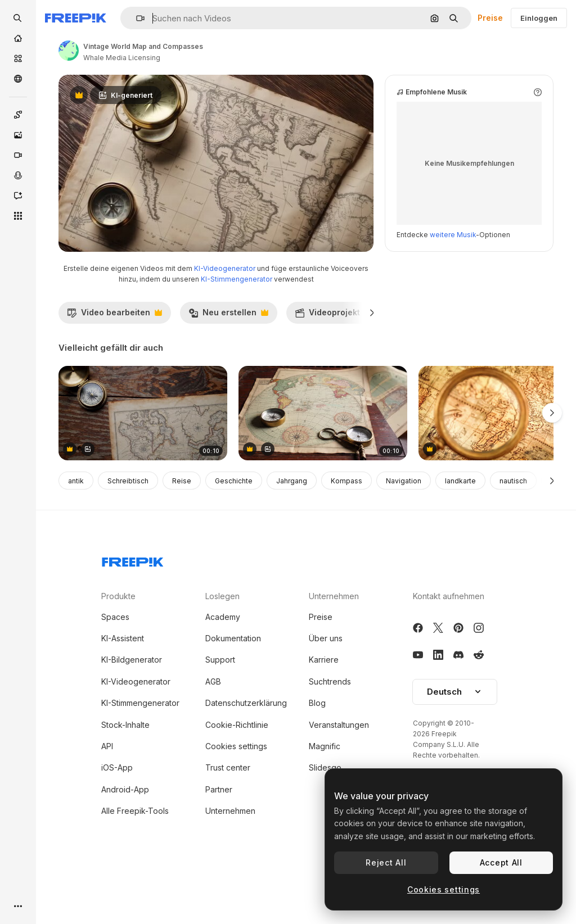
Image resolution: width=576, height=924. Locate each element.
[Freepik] (76, 18)
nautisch (513, 529)
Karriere (324, 707)
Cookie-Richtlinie (237, 773)
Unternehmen (230, 859)
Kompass (346, 529)
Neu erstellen (228, 363)
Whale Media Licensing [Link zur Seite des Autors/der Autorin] (122, 58)
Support (220, 707)
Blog (317, 751)
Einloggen (539, 18)
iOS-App (117, 815)
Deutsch (455, 739)
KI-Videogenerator (225, 316)
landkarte (460, 529)
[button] (136, 18)
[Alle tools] (18, 216)
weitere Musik (453, 282)
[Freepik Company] (133, 608)
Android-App (125, 837)
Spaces (115, 665)
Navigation (404, 529)
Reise (182, 529)
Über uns (326, 686)
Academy (223, 665)
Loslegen (222, 644)
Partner (219, 837)
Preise (490, 18)
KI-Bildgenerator (132, 707)
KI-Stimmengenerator (237, 327)
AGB (213, 729)
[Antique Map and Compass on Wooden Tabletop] (143, 461)
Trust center (228, 815)
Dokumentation (233, 686)
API (107, 794)
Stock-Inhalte (125, 773)
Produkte (118, 644)
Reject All (386, 862)
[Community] (18, 79)
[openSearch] (18, 18)
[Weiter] (372, 360)
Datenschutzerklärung (246, 751)
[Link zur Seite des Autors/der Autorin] (69, 51)
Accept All (501, 862)
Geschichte (234, 529)
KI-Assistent (123, 686)
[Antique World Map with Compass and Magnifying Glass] (323, 461)
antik (76, 529)
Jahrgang (292, 529)
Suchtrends (330, 729)
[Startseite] (18, 38)
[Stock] (18, 58)
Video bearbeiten (114, 363)
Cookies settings (236, 794)
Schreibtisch (128, 529)
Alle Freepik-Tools (135, 859)
